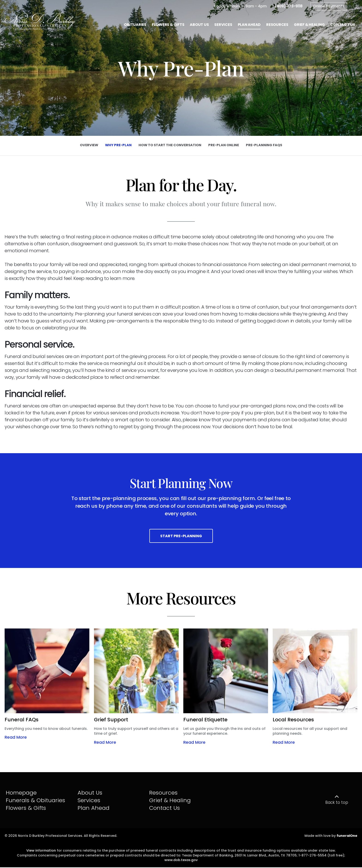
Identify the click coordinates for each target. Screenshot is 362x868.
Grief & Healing (170, 801)
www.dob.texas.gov (181, 861)
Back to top (337, 803)
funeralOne (347, 836)
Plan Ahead (94, 808)
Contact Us (164, 808)
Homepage (21, 793)
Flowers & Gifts (26, 808)
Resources (163, 793)
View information (41, 851)
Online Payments (329, 6)
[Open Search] (356, 6)
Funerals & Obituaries (35, 801)
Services (89, 801)
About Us (90, 793)
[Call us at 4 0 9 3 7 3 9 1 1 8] (289, 6)
